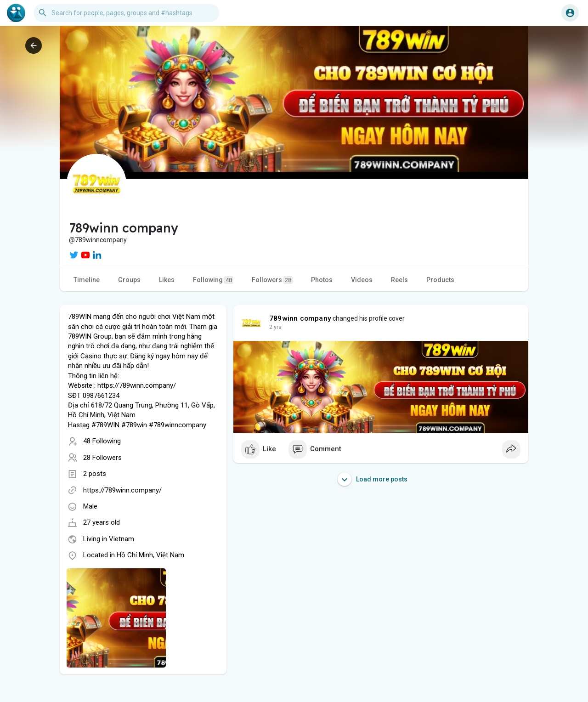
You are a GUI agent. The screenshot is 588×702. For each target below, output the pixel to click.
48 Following (102, 441)
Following (213, 280)
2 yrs (275, 327)
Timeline (87, 280)
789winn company (300, 318)
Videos (362, 280)
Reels (399, 280)
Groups (129, 280)
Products (440, 280)
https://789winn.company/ (122, 490)
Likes (167, 280)
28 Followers (102, 458)
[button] (126, 13)
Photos (322, 280)
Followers (272, 280)
